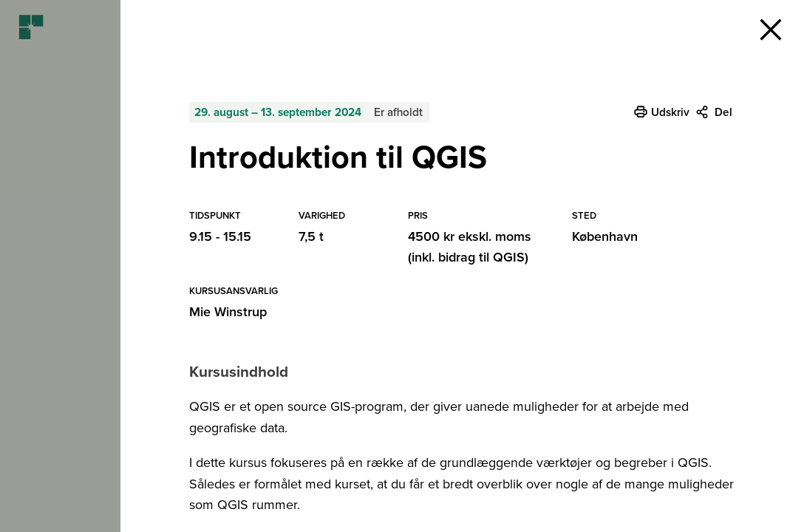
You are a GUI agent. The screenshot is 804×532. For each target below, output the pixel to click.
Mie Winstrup (228, 312)
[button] (771, 30)
